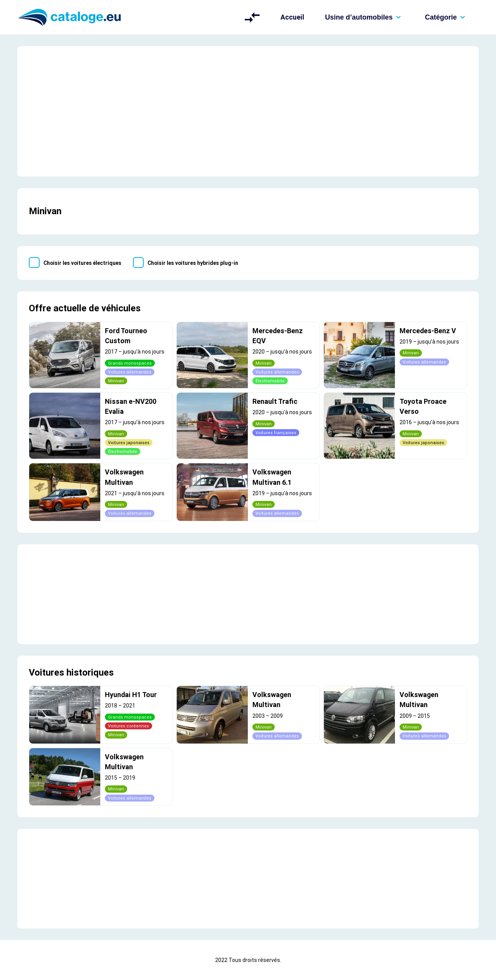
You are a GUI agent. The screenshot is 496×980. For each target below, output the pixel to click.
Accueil (292, 17)
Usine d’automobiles (365, 17)
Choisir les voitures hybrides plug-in (193, 263)
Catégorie (447, 17)
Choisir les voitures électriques (82, 263)
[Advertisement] (248, 111)
